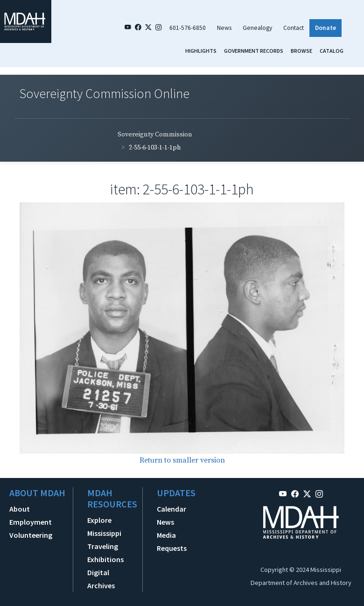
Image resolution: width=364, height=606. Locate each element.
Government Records (254, 51)
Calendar (171, 509)
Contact (294, 28)
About (20, 509)
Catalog (332, 51)
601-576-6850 (188, 28)
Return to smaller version (182, 460)
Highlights (201, 51)
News (224, 28)
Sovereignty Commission (155, 135)
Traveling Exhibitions (105, 553)
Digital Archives (101, 579)
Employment (31, 522)
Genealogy (257, 28)
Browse (301, 51)
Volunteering (31, 535)
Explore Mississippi (104, 527)
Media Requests (172, 542)
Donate (325, 28)
